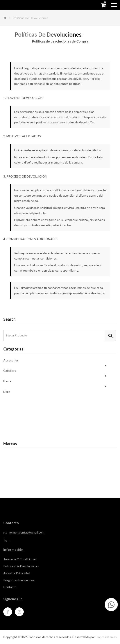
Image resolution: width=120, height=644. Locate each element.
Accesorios (11, 360)
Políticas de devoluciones (21, 566)
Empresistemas (106, 637)
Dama (7, 381)
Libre (7, 391)
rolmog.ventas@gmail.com (27, 532)
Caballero (10, 371)
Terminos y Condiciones (20, 559)
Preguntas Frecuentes (19, 580)
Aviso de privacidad (17, 573)
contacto (10, 587)
